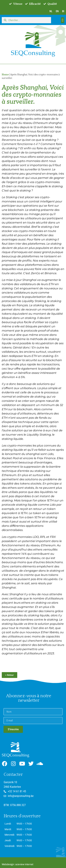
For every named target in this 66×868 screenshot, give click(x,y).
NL (51, 11)
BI (63, 11)
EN (57, 11)
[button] (63, 20)
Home (5, 75)
